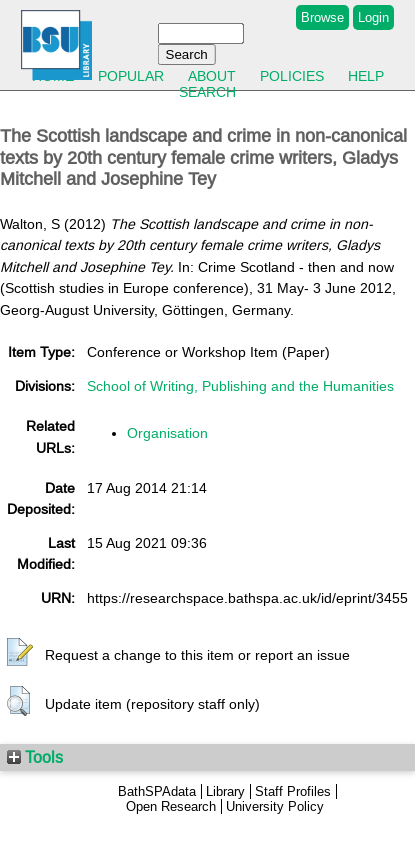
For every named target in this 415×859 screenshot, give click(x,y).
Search (207, 92)
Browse (322, 17)
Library (225, 791)
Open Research (171, 806)
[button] (20, 653)
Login (373, 17)
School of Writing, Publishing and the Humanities (240, 386)
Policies (292, 76)
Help (366, 76)
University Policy (275, 806)
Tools (35, 757)
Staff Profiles (293, 791)
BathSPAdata (157, 791)
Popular (131, 76)
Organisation (167, 433)
